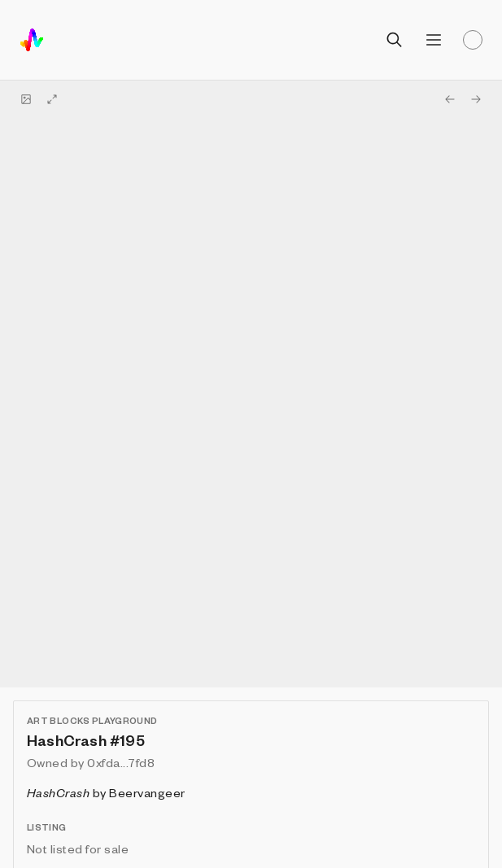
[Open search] (395, 40)
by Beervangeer (106, 792)
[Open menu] (434, 40)
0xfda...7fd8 (121, 762)
